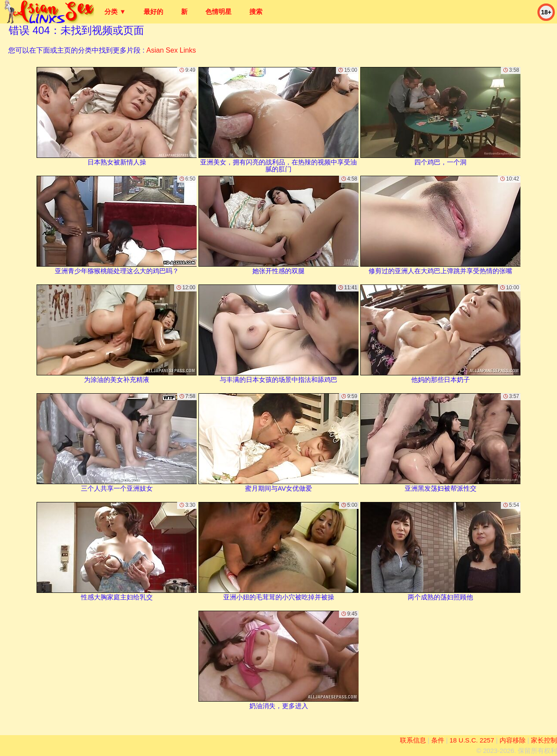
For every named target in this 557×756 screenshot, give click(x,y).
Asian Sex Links (171, 50)
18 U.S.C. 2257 (472, 740)
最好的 (153, 12)
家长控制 (544, 740)
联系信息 (413, 740)
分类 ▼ (115, 12)
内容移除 (513, 740)
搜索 (256, 12)
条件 (438, 740)
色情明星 (218, 12)
